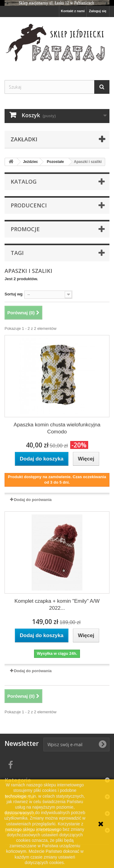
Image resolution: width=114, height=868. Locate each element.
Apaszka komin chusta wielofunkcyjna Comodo (57, 428)
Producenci (29, 205)
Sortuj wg (14, 294)
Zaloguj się (98, 11)
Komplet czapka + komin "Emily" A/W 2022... (57, 605)
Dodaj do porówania (33, 500)
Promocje (25, 229)
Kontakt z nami (73, 11)
